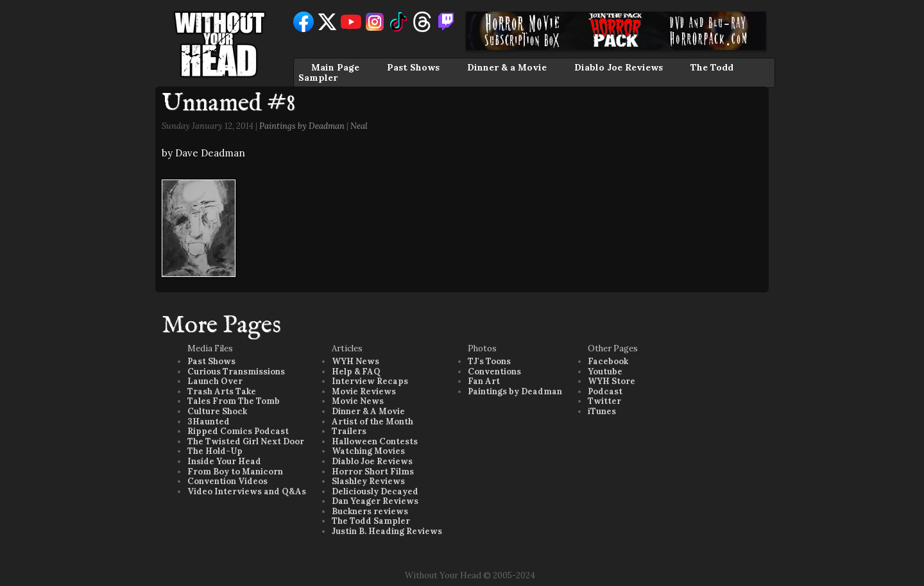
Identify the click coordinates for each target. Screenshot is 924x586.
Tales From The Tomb (234, 401)
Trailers (349, 431)
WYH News (355, 361)
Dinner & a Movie (507, 67)
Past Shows (413, 67)
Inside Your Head (224, 461)
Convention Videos (227, 481)
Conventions (494, 372)
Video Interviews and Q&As (247, 491)
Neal (359, 126)
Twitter (604, 401)
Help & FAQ (356, 372)
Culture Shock (217, 411)
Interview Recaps (370, 381)
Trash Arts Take (222, 391)
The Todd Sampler (371, 521)
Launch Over (215, 381)
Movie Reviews (364, 391)
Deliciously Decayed (375, 491)
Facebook (608, 361)
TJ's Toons (489, 361)
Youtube (605, 372)
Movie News (358, 401)
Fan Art (484, 381)
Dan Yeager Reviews (375, 501)
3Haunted (209, 422)
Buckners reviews (370, 511)
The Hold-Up (215, 451)
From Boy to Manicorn (235, 472)
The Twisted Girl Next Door (246, 441)
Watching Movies (368, 451)
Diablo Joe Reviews (619, 67)
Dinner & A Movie (368, 411)
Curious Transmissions (236, 372)
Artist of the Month (372, 422)
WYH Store (612, 381)
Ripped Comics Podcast (238, 431)
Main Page (335, 67)
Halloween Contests (375, 441)
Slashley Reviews (368, 481)
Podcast (605, 391)
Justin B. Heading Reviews (387, 531)
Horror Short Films (373, 472)
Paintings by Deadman (302, 126)
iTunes (602, 411)
